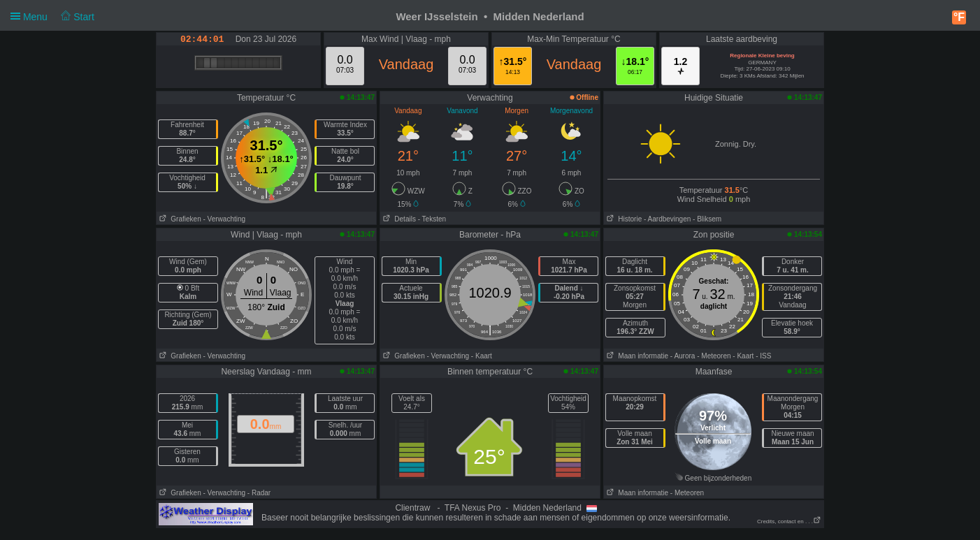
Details (398, 219)
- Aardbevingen (667, 219)
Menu (52, 16)
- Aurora (683, 356)
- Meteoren (714, 356)
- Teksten (432, 219)
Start (77, 17)
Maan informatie (636, 356)
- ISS (763, 356)
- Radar (259, 493)
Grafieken (179, 219)
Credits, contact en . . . (789, 521)
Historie (623, 219)
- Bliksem (707, 219)
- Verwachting (224, 219)
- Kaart (482, 356)
